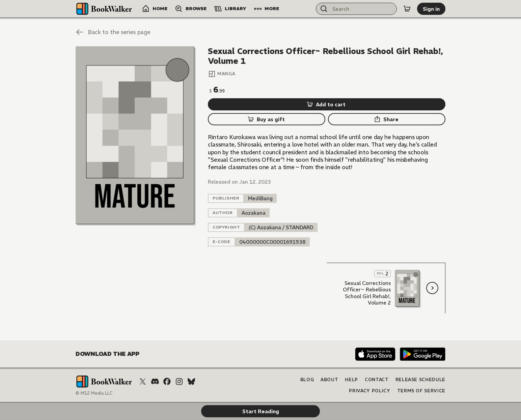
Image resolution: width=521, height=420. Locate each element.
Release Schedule (420, 380)
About (329, 380)
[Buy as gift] (267, 119)
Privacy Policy (369, 391)
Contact (377, 380)
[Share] (387, 119)
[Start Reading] (135, 135)
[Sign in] (431, 9)
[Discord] (155, 382)
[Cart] (407, 9)
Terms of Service (421, 391)
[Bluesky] (191, 382)
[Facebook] (167, 382)
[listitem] (260, 198)
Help (351, 380)
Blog (307, 380)
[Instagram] (179, 382)
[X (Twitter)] (143, 382)
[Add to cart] (327, 104)
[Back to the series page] (113, 32)
